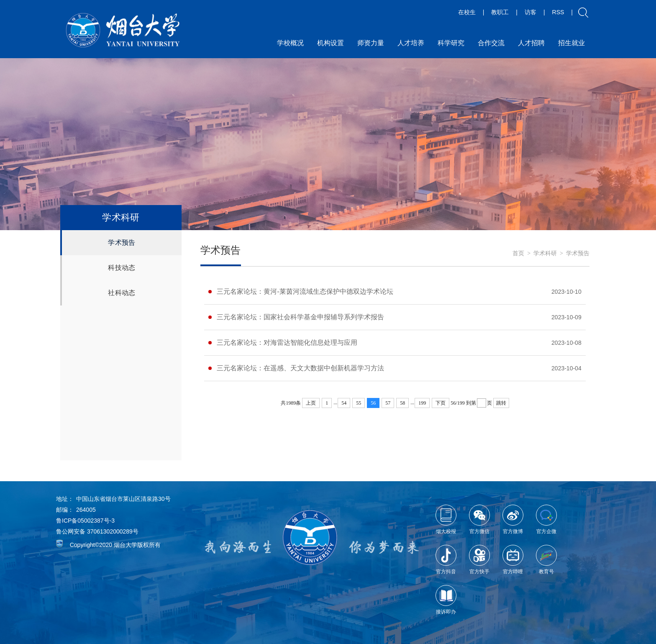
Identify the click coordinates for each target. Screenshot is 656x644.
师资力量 (371, 43)
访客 (530, 12)
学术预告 (122, 242)
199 (422, 403)
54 (344, 403)
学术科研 (545, 253)
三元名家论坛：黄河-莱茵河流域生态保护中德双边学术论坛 (305, 291)
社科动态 (122, 293)
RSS (558, 12)
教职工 (500, 12)
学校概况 (290, 43)
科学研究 (451, 43)
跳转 (501, 403)
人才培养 (411, 43)
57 (388, 403)
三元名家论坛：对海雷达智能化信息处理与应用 (287, 343)
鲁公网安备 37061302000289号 (97, 531)
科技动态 (122, 268)
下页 (441, 403)
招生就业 (571, 43)
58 (402, 403)
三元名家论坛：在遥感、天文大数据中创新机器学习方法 (300, 368)
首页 (518, 253)
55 (359, 403)
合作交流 (491, 43)
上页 (311, 403)
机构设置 (331, 43)
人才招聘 (531, 43)
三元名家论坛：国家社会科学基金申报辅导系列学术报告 (300, 317)
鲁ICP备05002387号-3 (85, 521)
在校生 (467, 12)
